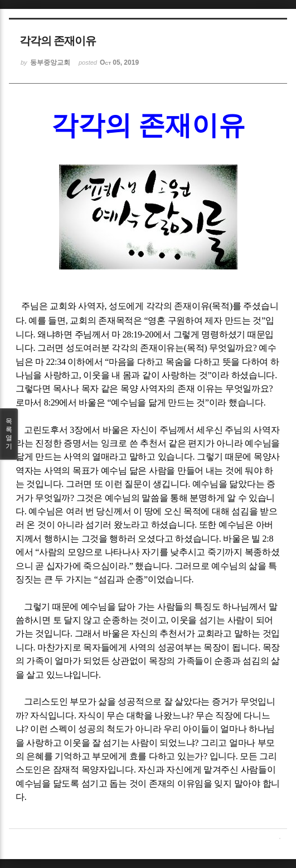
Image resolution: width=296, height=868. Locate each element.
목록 (9, 434)
